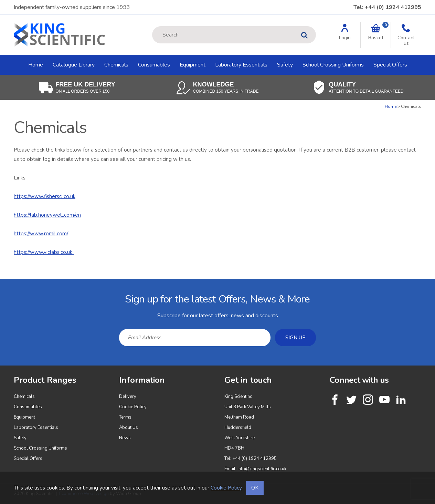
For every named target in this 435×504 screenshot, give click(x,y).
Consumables (154, 65)
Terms (125, 417)
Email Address (0, 284)
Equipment (193, 65)
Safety (285, 65)
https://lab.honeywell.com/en (47, 215)
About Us (129, 428)
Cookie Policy (133, 407)
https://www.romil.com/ (41, 234)
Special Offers (390, 65)
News (125, 438)
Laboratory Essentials (241, 65)
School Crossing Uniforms (333, 65)
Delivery (128, 397)
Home (36, 65)
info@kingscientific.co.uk (262, 469)
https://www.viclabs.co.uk (44, 252)
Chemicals (116, 65)
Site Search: (152, 26)
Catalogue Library (74, 65)
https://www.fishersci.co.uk (45, 196)
